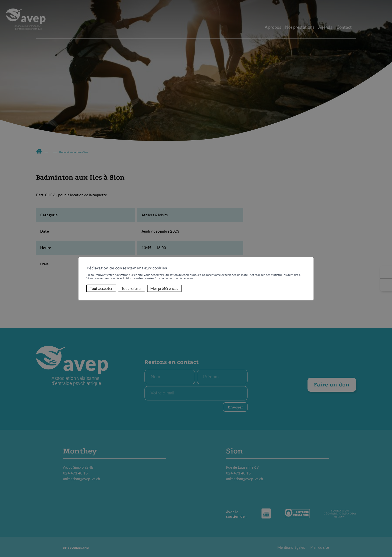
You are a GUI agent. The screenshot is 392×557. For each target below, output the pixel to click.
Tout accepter (101, 288)
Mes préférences (164, 288)
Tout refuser (132, 288)
